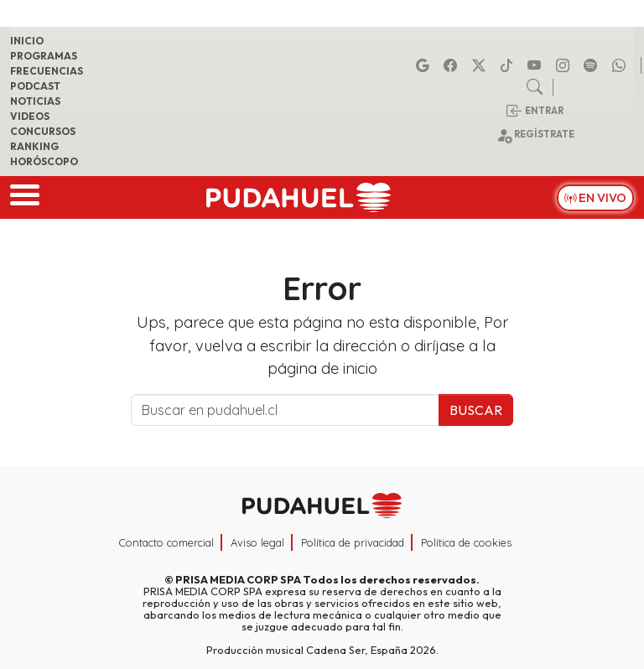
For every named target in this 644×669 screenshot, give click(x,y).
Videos (30, 116)
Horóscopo (44, 161)
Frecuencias (47, 71)
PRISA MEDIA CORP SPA (238, 579)
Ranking (34, 146)
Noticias (35, 101)
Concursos (43, 131)
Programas (44, 56)
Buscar (476, 410)
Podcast (35, 86)
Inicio (27, 41)
